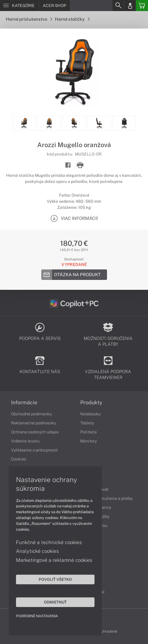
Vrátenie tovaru (25, 441)
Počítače (89, 432)
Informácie (24, 403)
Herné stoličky (72, 19)
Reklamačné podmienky (34, 423)
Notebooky (90, 414)
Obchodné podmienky (31, 414)
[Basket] (142, 6)
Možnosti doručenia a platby (106, 498)
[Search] (118, 6)
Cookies (19, 459)
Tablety (87, 423)
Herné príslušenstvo (29, 19)
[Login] (130, 6)
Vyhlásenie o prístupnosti (34, 450)
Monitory (89, 441)
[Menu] (19, 6)
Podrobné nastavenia (37, 616)
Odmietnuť (55, 602)
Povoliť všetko (55, 579)
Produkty (91, 403)
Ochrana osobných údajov (35, 432)
